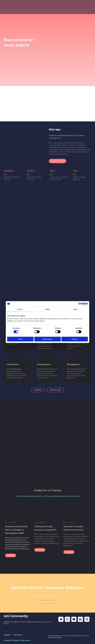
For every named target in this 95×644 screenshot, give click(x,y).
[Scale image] (25, 142)
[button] (58, 161)
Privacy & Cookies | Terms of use (17, 640)
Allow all (75, 339)
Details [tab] (47, 309)
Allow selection (47, 339)
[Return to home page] (14, 7)
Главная (7, 635)
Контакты (18, 635)
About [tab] (75, 309)
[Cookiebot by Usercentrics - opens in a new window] (80, 304)
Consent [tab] (20, 309)
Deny (20, 339)
